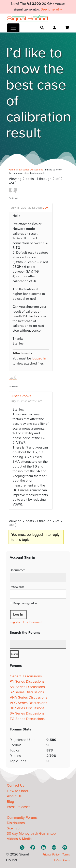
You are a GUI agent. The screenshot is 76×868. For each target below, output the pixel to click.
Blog (10, 802)
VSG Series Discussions (28, 703)
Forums (13, 170)
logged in (39, 358)
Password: (17, 587)
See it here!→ (52, 9)
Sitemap (13, 828)
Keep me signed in (25, 603)
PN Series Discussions (27, 681)
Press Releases (19, 807)
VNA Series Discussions (28, 697)
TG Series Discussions (27, 719)
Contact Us (16, 786)
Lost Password (32, 622)
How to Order (18, 791)
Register (15, 622)
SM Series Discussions (27, 687)
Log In (18, 614)
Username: (17, 570)
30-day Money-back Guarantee (31, 834)
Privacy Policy (51, 855)
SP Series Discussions (27, 692)
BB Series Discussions (27, 708)
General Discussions (26, 676)
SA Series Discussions (31, 170)
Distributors (16, 823)
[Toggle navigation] (13, 28)
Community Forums (22, 818)
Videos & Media (19, 839)
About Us (14, 796)
